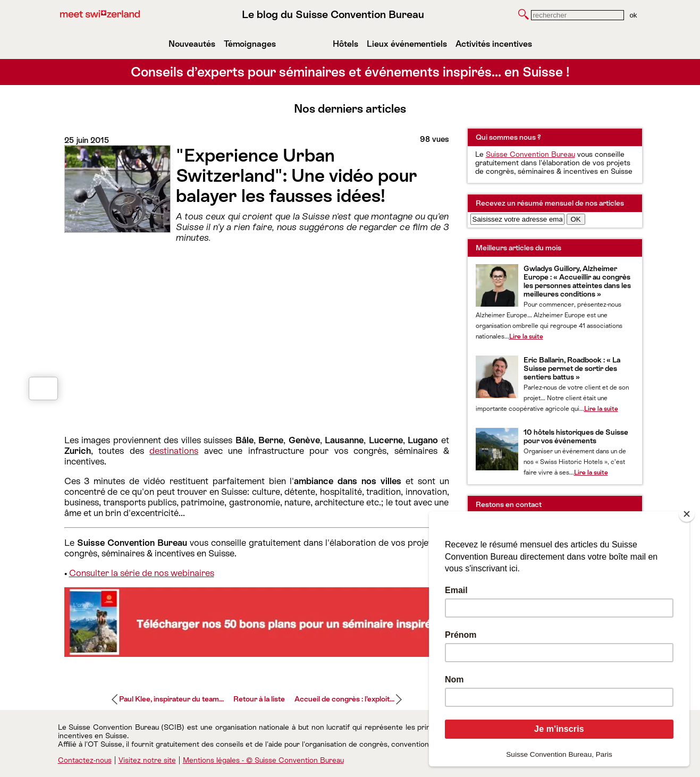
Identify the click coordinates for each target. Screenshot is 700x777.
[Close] (687, 514)
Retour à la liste (259, 699)
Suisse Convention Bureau (530, 154)
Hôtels (345, 44)
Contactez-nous (85, 760)
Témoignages (250, 44)
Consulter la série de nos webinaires (142, 573)
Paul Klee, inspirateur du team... (171, 699)
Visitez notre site (147, 760)
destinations (174, 451)
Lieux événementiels (407, 44)
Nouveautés (192, 44)
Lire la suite (526, 336)
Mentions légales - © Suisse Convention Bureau (263, 760)
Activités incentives (494, 44)
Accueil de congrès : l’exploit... (344, 699)
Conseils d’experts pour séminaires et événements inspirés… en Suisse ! (350, 72)
